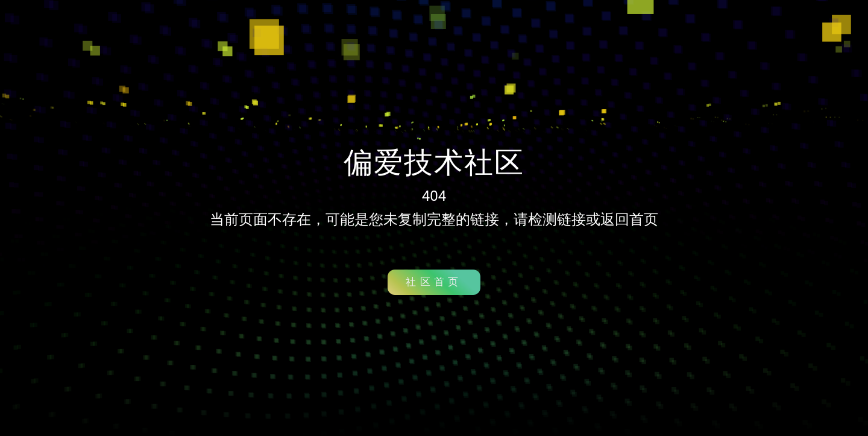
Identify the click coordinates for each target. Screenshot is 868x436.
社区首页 (434, 282)
